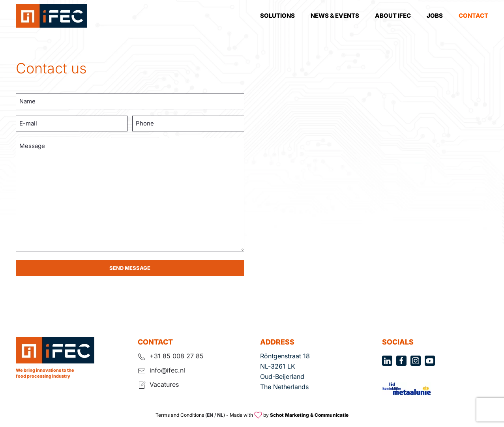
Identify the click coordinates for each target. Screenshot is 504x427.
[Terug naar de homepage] (51, 16)
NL (220, 415)
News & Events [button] (335, 16)
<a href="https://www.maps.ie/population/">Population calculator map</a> (374, 176)
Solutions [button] (277, 16)
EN (210, 415)
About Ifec (393, 16)
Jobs (435, 16)
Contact (473, 16)
